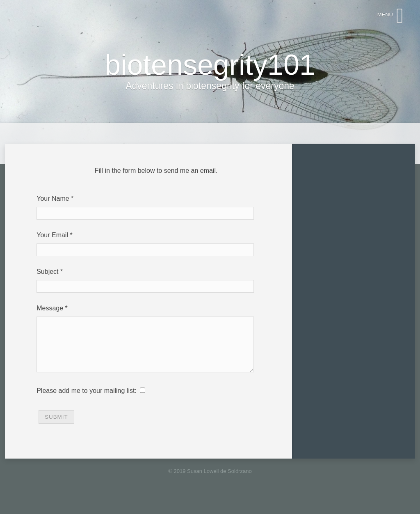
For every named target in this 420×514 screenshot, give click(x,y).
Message (50, 308)
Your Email (52, 235)
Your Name (53, 198)
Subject (47, 272)
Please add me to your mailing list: (87, 400)
